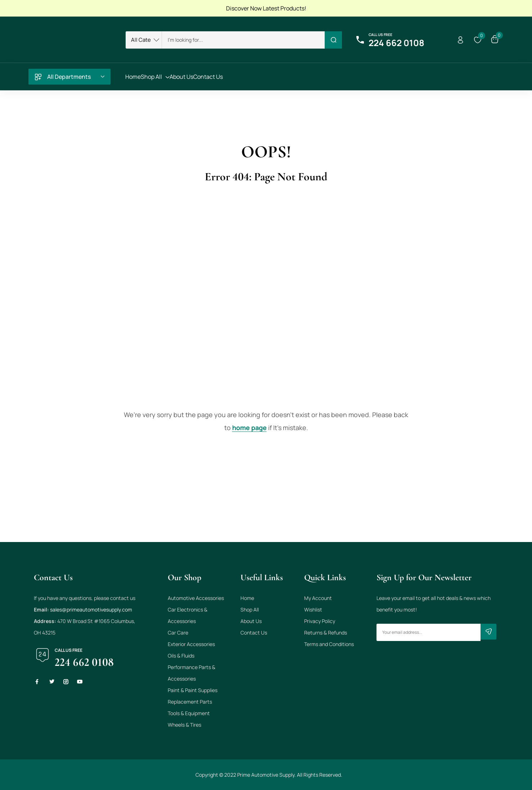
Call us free (380, 35)
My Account (318, 598)
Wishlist (313, 610)
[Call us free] (360, 40)
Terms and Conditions (329, 644)
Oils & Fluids (181, 656)
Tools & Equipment (189, 713)
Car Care (178, 633)
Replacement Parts (190, 702)
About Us (251, 621)
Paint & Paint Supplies (193, 690)
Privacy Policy (320, 621)
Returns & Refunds (326, 633)
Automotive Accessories (196, 598)
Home (247, 598)
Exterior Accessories (191, 644)
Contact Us (254, 633)
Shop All (250, 610)
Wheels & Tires (184, 725)
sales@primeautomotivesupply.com (91, 610)
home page (249, 428)
